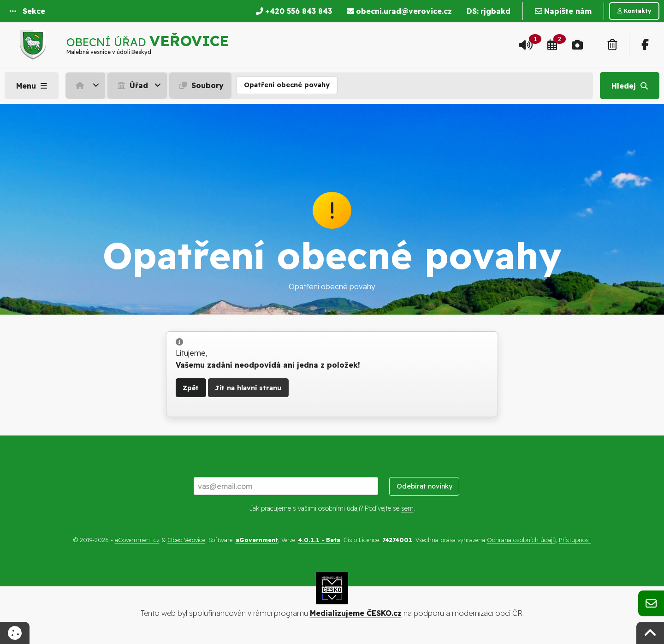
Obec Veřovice (186, 540)
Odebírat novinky (424, 486)
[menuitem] (86, 85)
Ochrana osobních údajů (521, 540)
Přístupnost (575, 540)
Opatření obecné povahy (287, 85)
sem (407, 508)
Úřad (132, 85)
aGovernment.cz (137, 540)
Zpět (191, 388)
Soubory (200, 85)
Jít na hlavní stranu (248, 388)
